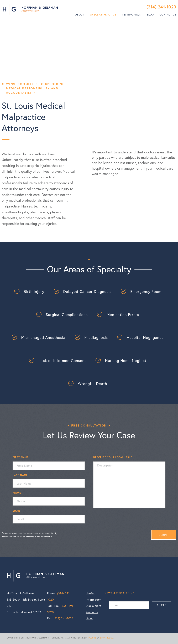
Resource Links (92, 615)
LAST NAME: (21, 475)
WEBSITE (92, 638)
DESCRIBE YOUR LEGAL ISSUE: (113, 457)
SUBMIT (164, 535)
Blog (150, 15)
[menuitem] (80, 15)
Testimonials (131, 15)
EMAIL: (17, 511)
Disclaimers (93, 606)
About (80, 15)
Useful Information (93, 596)
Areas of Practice (103, 15)
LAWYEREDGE (107, 638)
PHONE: (18, 493)
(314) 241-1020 (161, 7)
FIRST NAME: (21, 457)
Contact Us (168, 15)
